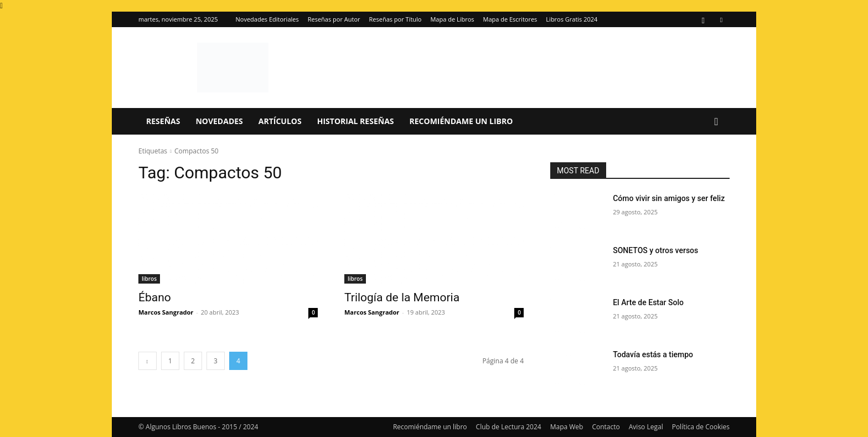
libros (149, 279)
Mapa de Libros (452, 19)
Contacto (606, 427)
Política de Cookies (701, 427)
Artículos (280, 121)
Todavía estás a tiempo (653, 354)
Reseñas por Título (396, 19)
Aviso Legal (646, 427)
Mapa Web (567, 427)
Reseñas (163, 121)
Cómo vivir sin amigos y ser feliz (669, 198)
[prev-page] (148, 361)
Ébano (155, 297)
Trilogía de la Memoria (402, 297)
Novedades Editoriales (267, 19)
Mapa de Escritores (510, 19)
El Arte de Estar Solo (648, 302)
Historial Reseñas (356, 121)
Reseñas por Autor (334, 19)
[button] (716, 122)
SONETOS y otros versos (655, 250)
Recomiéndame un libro (461, 121)
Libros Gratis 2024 (572, 19)
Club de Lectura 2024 (509, 427)
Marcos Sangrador (166, 312)
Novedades (219, 121)
